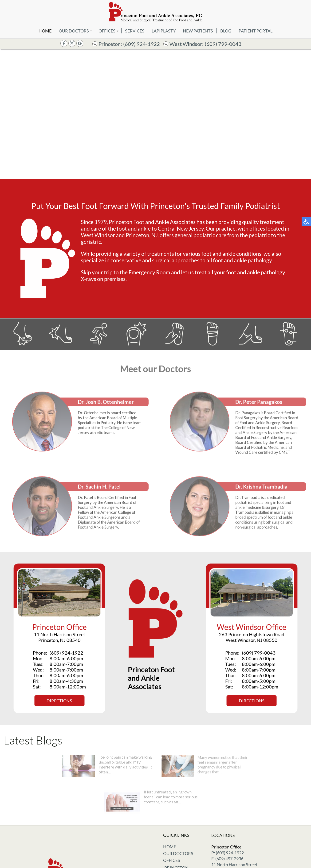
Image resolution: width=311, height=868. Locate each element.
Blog (226, 31)
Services (135, 31)
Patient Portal (256, 31)
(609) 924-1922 (142, 44)
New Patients (198, 31)
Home (45, 31)
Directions (57, 701)
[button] (148, 175)
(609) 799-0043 (223, 44)
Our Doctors (74, 31)
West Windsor (181, 859)
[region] (155, 114)
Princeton (176, 852)
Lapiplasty (164, 31)
